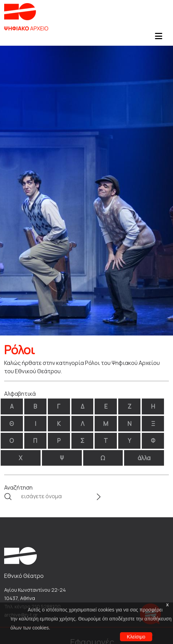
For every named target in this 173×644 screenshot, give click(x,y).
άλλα (144, 458)
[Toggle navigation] (158, 38)
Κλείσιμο (136, 637)
